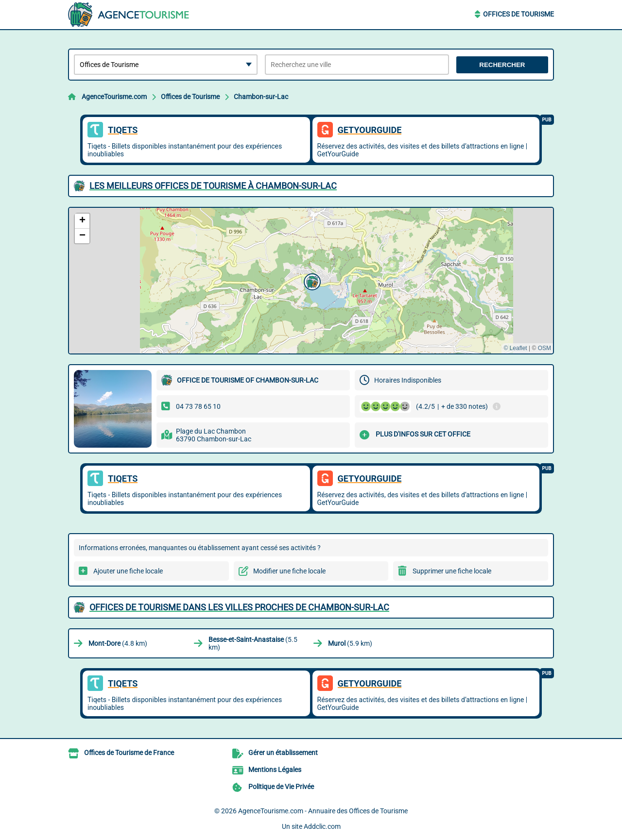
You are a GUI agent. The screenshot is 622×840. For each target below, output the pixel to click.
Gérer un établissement (283, 753)
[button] (311, 281)
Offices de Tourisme (518, 14)
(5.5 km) (253, 643)
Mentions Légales (275, 770)
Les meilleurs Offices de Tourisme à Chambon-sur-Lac (213, 186)
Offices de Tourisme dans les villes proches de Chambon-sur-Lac (239, 607)
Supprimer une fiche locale (452, 571)
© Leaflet (515, 348)
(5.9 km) (350, 643)
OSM (544, 348)
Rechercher (502, 65)
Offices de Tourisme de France (129, 753)
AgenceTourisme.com (114, 97)
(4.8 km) (118, 643)
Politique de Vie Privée (281, 787)
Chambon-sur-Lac (261, 97)
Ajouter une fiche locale (128, 571)
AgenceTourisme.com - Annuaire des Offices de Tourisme (323, 811)
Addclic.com (322, 826)
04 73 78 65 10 (198, 406)
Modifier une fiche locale (289, 571)
